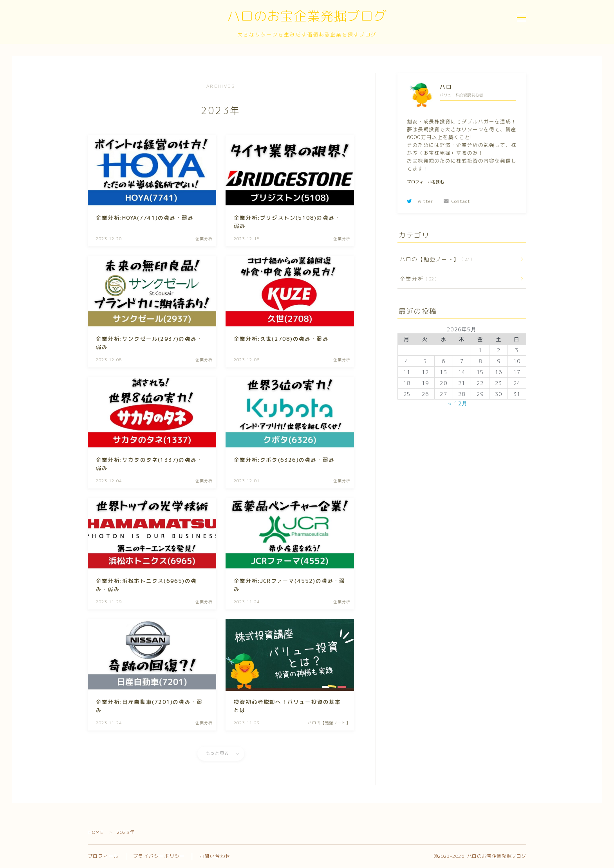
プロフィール (103, 856)
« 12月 (458, 403)
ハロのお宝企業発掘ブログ (307, 17)
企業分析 (417, 279)
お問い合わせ (215, 856)
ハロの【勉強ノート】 (434, 259)
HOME (96, 832)
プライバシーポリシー (159, 856)
